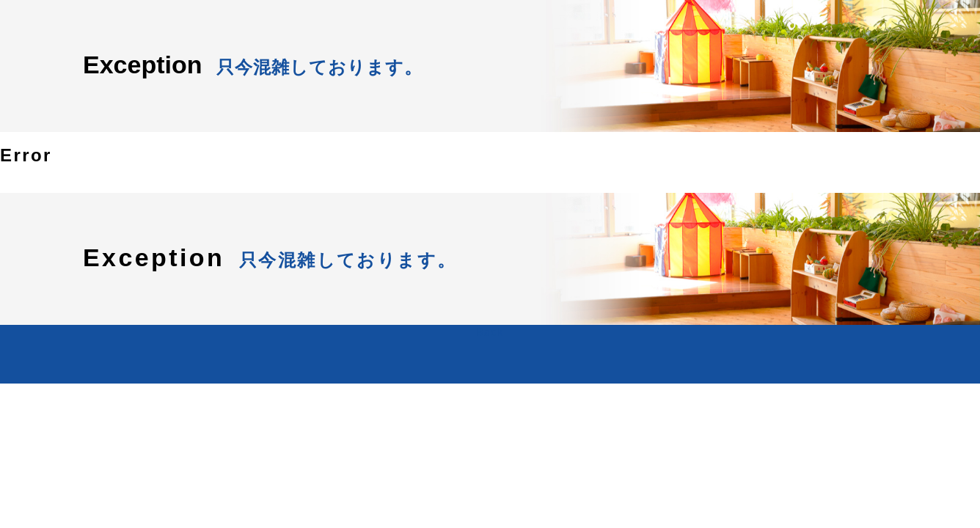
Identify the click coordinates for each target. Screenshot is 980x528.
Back (490, 331)
